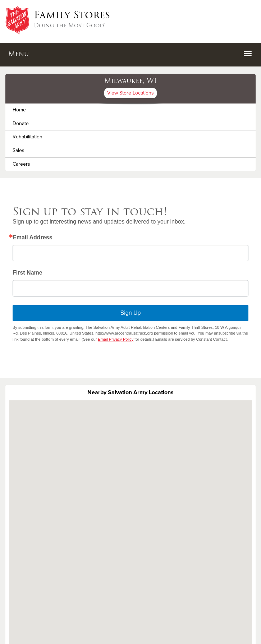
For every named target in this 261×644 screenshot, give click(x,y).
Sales (19, 150)
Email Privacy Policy (116, 339)
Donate (21, 123)
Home (19, 110)
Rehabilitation (28, 137)
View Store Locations (130, 93)
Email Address (33, 238)
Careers (21, 164)
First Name (28, 273)
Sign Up (131, 313)
